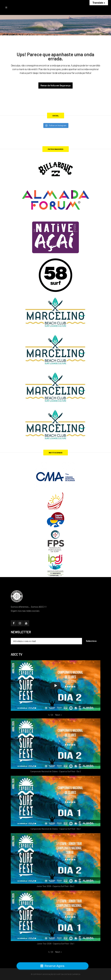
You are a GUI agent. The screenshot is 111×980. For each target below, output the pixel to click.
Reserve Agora (54, 966)
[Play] (56, 686)
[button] (58, 715)
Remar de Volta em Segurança (55, 85)
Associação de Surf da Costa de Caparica (61, 974)
